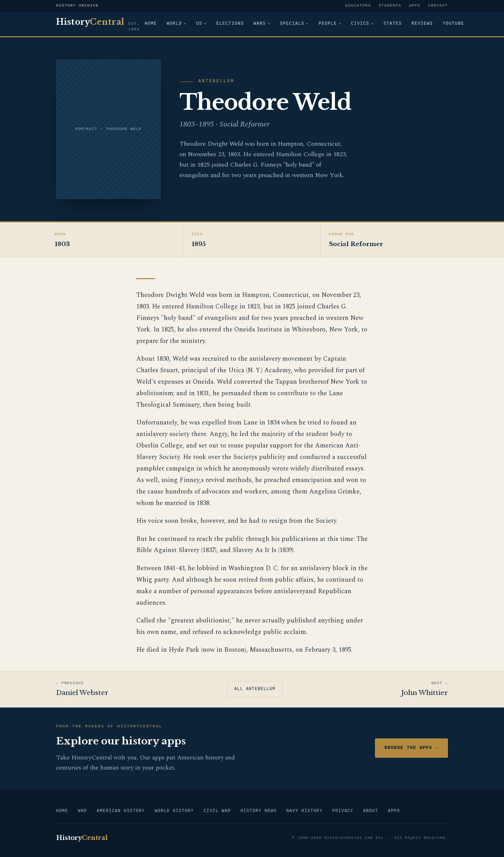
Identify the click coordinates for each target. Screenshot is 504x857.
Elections (231, 24)
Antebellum (216, 81)
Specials (292, 24)
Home (151, 24)
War (83, 811)
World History (174, 811)
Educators (358, 6)
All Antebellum (255, 689)
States (394, 24)
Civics (361, 24)
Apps (415, 6)
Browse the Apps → (411, 748)
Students (390, 6)
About (371, 811)
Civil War (217, 811)
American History (121, 811)
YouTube (454, 24)
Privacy (343, 811)
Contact (438, 6)
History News (259, 811)
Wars (260, 24)
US (199, 24)
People (329, 24)
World (174, 24)
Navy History (305, 811)
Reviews (423, 24)
